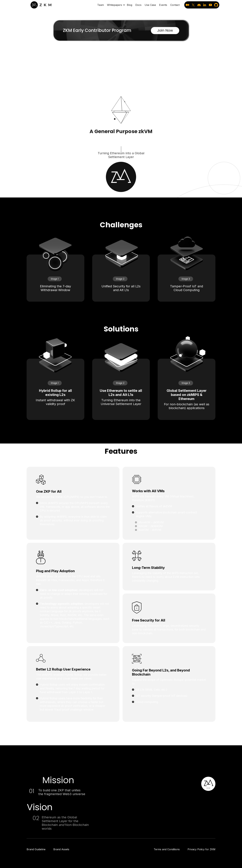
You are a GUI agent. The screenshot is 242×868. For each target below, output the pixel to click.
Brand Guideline (36, 849)
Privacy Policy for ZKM (201, 849)
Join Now (165, 30)
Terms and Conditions (167, 849)
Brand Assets (61, 849)
